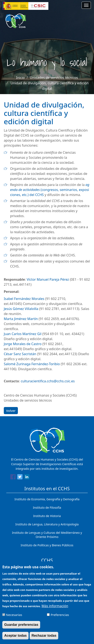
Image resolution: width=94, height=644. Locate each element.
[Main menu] (86, 5)
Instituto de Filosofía (47, 508)
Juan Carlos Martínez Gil (23, 334)
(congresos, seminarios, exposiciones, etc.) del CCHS (50, 190)
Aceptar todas (15, 638)
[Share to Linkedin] (27, 478)
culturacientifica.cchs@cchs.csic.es (48, 381)
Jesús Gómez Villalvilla (21, 309)
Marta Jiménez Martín (21, 319)
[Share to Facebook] (13, 478)
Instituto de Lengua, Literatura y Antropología (47, 524)
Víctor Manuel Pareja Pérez (48, 279)
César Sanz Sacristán (20, 354)
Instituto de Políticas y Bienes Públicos (47, 545)
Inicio (21, 78)
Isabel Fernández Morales (24, 299)
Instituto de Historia (47, 516)
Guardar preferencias (21, 628)
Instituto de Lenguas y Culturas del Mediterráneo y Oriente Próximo (47, 535)
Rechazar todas (44, 638)
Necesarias (14, 618)
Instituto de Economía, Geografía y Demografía (47, 499)
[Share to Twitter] (20, 478)
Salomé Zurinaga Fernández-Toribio (32, 364)
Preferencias (60, 618)
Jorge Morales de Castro (23, 344)
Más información (55, 609)
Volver (11, 411)
